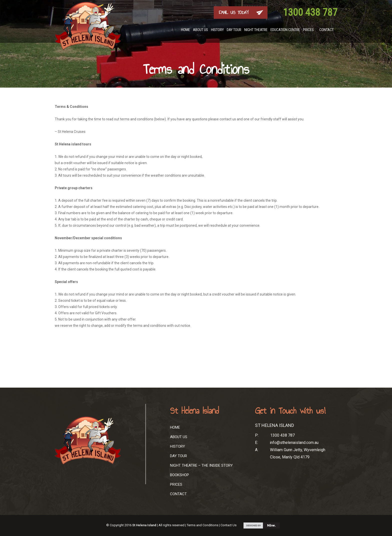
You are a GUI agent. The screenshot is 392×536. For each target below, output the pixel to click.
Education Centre (285, 30)
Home (185, 30)
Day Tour (234, 30)
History (217, 30)
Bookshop (179, 475)
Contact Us (228, 525)
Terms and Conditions (202, 525)
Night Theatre (256, 30)
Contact (326, 30)
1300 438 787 (310, 12)
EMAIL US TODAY (234, 13)
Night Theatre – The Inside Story (201, 465)
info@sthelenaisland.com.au (294, 443)
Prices (308, 30)
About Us (200, 30)
